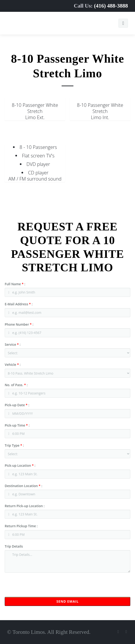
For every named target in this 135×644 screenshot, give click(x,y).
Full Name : (15, 284)
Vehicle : (13, 365)
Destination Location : (23, 486)
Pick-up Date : (17, 405)
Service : (13, 344)
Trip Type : (14, 445)
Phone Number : (19, 324)
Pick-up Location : (20, 465)
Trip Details (14, 546)
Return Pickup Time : (21, 526)
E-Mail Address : (19, 304)
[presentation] (41, 588)
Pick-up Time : (17, 425)
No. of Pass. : (16, 385)
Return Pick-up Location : (25, 506)
